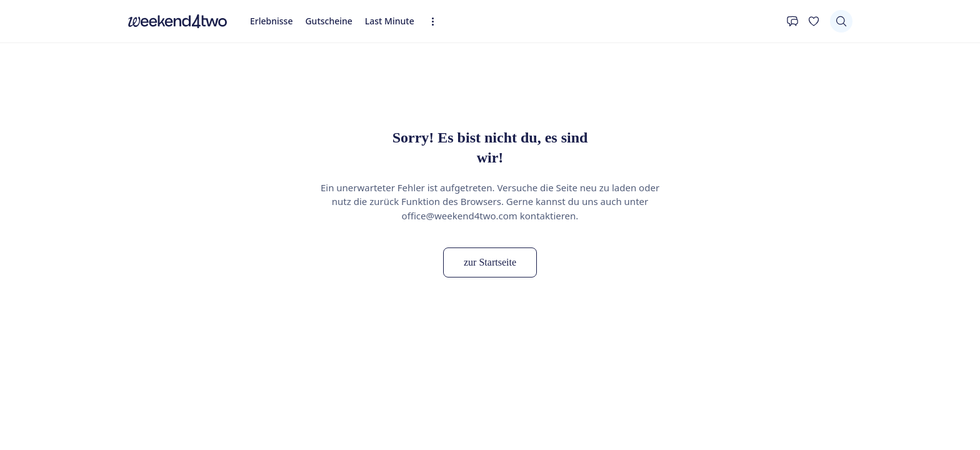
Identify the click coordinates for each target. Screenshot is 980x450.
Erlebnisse (271, 21)
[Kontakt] (792, 21)
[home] (177, 21)
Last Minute (390, 21)
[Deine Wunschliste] (814, 21)
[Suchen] (841, 21)
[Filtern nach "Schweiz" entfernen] (306, 404)
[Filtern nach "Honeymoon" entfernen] (229, 404)
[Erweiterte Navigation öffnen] (437, 22)
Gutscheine (328, 21)
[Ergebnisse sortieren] (814, 435)
